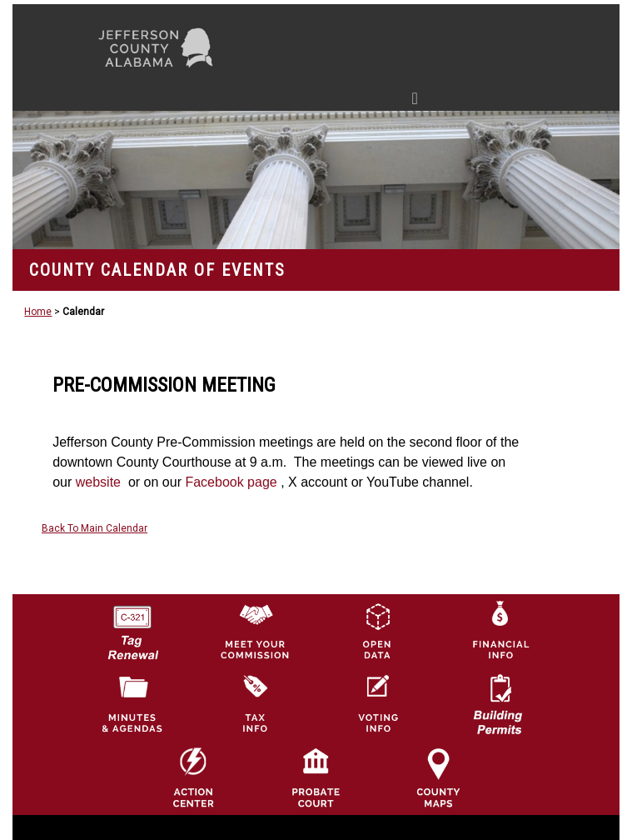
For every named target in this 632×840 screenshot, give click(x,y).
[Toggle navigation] (257, 102)
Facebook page (233, 482)
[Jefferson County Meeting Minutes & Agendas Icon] (132, 703)
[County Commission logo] (255, 630)
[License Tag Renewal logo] (132, 627)
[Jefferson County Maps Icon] (438, 777)
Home (38, 312)
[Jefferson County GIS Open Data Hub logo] (377, 630)
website (100, 482)
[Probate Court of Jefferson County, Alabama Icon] (316, 777)
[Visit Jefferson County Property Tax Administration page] (255, 703)
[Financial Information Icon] (500, 630)
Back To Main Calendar (95, 528)
